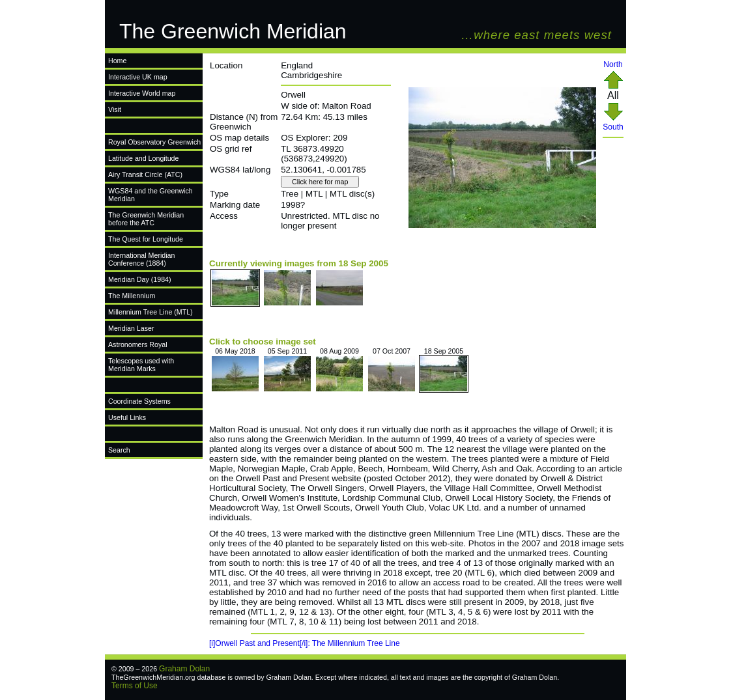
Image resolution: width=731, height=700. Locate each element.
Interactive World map (142, 93)
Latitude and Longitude (143, 158)
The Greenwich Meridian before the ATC (146, 219)
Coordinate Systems (139, 401)
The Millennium (132, 296)
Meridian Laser (131, 328)
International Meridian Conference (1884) (141, 259)
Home (117, 61)
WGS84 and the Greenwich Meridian (150, 195)
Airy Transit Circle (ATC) (145, 175)
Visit (115, 109)
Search (119, 450)
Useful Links (127, 417)
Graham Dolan (184, 669)
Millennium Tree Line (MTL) (150, 312)
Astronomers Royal (138, 344)
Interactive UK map (138, 77)
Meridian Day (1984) (140, 279)
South (613, 123)
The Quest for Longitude (146, 239)
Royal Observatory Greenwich (154, 142)
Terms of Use (135, 686)
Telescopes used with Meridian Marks (141, 365)
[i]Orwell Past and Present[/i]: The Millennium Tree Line (305, 643)
